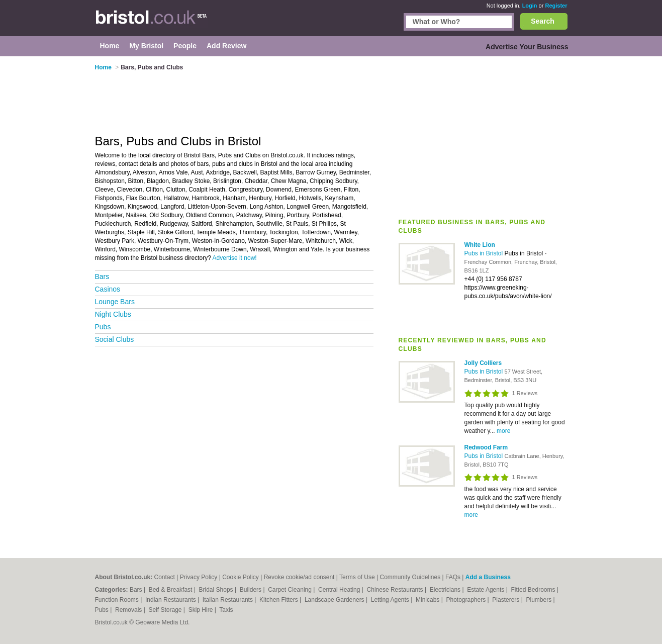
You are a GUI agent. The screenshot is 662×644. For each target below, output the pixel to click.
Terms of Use (357, 577)
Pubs (103, 327)
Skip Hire (202, 610)
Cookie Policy (241, 577)
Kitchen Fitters (279, 600)
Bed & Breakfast (171, 590)
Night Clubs (113, 314)
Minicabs (429, 600)
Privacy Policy (199, 577)
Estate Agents (486, 590)
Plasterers (506, 600)
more (503, 431)
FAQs (453, 577)
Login (530, 6)
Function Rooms (118, 600)
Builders (252, 590)
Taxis (226, 610)
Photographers (466, 600)
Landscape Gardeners (335, 600)
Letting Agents (391, 600)
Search (543, 21)
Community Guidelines (410, 577)
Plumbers (539, 600)
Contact (165, 577)
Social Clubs (115, 339)
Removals (129, 610)
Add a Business (488, 577)
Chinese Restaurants (396, 590)
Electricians (446, 590)
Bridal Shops (217, 590)
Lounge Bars (115, 302)
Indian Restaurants (171, 600)
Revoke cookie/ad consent (299, 577)
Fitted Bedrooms (534, 590)
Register (556, 6)
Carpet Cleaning (291, 590)
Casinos (108, 289)
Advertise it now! (235, 258)
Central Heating (340, 590)
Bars (102, 277)
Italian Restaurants (228, 600)
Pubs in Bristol (485, 253)
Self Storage (166, 610)
